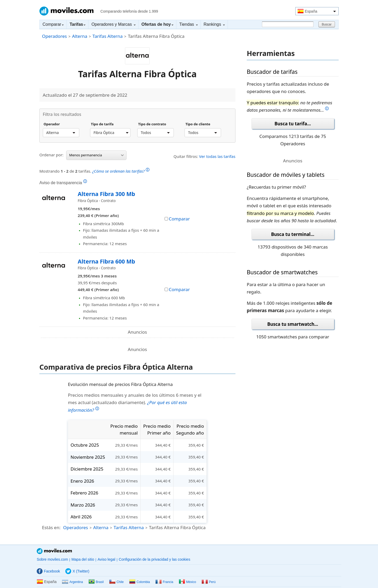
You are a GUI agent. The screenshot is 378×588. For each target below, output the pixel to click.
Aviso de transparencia (63, 183)
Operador (52, 124)
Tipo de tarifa (102, 124)
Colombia (140, 582)
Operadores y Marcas (113, 24)
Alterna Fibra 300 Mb (106, 194)
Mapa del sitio (83, 559)
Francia (164, 582)
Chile (116, 582)
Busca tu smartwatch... (293, 324)
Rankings (214, 24)
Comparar (53, 24)
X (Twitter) (77, 571)
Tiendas (188, 24)
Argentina (72, 582)
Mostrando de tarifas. (94, 170)
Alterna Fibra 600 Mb (106, 261)
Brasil (96, 582)
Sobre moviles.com (52, 559)
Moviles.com (66, 11)
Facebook (48, 571)
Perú (209, 582)
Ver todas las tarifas (217, 156)
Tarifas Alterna (107, 36)
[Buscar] (288, 24)
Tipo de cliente (198, 124)
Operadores (54, 36)
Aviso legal (106, 559)
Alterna (80, 36)
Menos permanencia (96, 155)
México (187, 582)
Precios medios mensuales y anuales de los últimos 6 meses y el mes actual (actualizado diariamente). (135, 403)
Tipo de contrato (152, 124)
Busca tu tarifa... (293, 124)
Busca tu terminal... (293, 234)
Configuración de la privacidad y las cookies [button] (154, 559)
